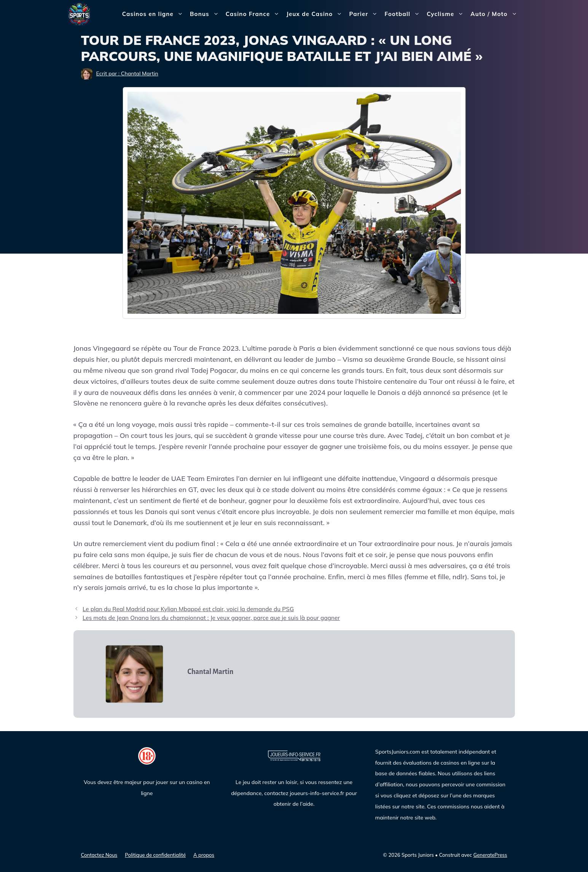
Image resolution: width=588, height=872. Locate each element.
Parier (365, 14)
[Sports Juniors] (79, 14)
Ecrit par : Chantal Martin (127, 73)
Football (404, 14)
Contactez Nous (99, 855)
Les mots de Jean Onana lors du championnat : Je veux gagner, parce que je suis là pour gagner (211, 618)
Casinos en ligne (154, 14)
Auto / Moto (495, 14)
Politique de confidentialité (155, 855)
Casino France (254, 14)
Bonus (206, 14)
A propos (204, 855)
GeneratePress (490, 855)
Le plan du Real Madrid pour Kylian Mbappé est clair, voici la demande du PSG (188, 609)
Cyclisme (447, 14)
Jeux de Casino (316, 14)
